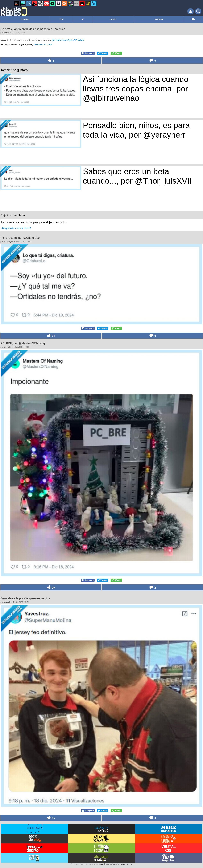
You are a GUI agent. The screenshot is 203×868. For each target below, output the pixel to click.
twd (5, 33)
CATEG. (113, 19)
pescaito (7, 347)
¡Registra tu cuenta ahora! (16, 228)
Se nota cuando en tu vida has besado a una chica (33, 29)
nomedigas (9, 241)
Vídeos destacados (105, 864)
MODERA (159, 19)
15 (51, 818)
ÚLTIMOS (25, 19)
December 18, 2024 (43, 44)
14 (51, 336)
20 (51, 587)
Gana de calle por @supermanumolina (25, 598)
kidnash (7, 602)
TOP (61, 19)
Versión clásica (125, 864)
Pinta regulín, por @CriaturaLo (20, 238)
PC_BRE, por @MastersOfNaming (23, 343)
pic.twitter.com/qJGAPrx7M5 (68, 40)
